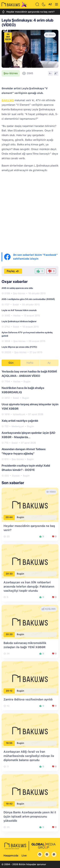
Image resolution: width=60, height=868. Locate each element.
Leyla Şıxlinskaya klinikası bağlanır (19, 321)
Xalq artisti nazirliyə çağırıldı (20, 421)
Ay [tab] (49, 363)
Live (24, 856)
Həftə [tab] (30, 363)
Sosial (16, 304)
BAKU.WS (8, 100)
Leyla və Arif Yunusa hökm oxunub (19, 310)
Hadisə (17, 316)
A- (50, 73)
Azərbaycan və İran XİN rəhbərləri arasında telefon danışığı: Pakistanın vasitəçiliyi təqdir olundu (29, 586)
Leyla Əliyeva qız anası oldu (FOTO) (19, 347)
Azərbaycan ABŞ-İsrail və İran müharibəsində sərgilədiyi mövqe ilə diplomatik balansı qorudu (29, 756)
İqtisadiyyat (19, 414)
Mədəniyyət (18, 426)
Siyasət (16, 476)
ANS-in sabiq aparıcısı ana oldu (17, 288)
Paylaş (13, 271)
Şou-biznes (11, 73)
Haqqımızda (11, 856)
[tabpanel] (30, 423)
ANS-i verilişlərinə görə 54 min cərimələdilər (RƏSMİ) (28, 299)
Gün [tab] (11, 363)
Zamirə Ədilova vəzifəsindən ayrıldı (28, 699)
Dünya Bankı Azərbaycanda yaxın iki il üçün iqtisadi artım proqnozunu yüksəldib (30, 816)
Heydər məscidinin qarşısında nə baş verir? (28, 12)
